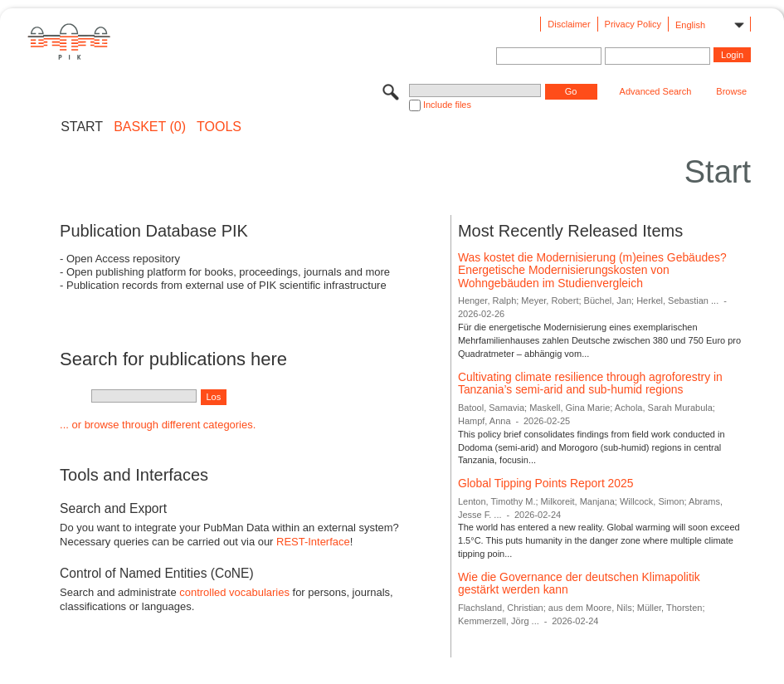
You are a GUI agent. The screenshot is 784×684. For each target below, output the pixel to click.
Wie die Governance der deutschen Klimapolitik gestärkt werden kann (579, 584)
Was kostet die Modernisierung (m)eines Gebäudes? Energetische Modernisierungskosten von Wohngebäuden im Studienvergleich (592, 270)
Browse (731, 91)
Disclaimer (569, 24)
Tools (219, 127)
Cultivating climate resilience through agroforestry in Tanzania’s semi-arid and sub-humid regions (590, 384)
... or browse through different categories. (158, 425)
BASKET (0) (150, 127)
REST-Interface (313, 542)
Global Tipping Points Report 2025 (546, 483)
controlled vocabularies (234, 592)
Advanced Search (656, 91)
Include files (447, 105)
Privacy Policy (633, 24)
